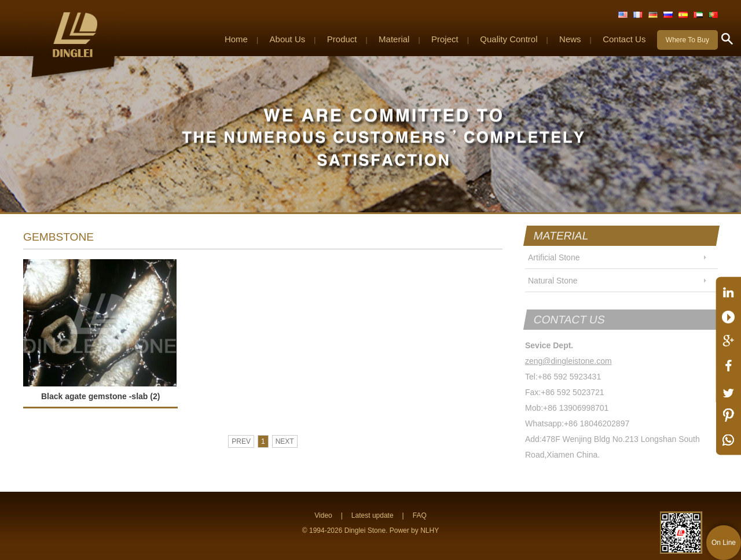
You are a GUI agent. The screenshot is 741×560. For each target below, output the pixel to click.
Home (236, 39)
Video (323, 515)
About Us (288, 39)
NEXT (285, 441)
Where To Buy (687, 40)
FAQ (420, 515)
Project (445, 39)
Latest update (373, 515)
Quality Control (509, 39)
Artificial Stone (554, 257)
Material (394, 39)
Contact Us (624, 39)
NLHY (430, 530)
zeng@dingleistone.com (568, 361)
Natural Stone (553, 281)
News (570, 39)
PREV (241, 441)
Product (342, 39)
